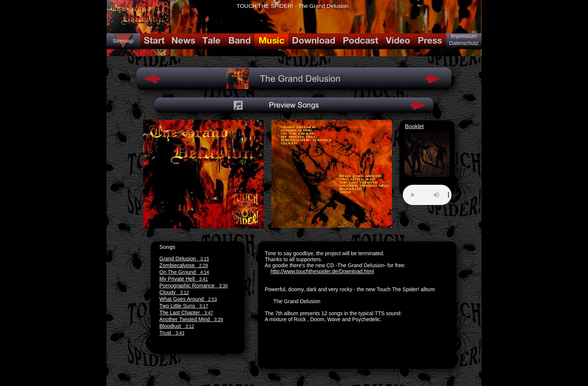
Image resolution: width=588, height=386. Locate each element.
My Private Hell (184, 279)
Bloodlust (177, 326)
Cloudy (174, 292)
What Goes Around (188, 299)
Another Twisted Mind (191, 319)
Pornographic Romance (193, 286)
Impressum (464, 36)
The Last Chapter (186, 313)
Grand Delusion (184, 259)
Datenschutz (464, 43)
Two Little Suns (184, 306)
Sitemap (123, 41)
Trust (172, 333)
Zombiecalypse (184, 265)
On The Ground (184, 272)
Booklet (414, 126)
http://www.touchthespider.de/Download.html (322, 271)
